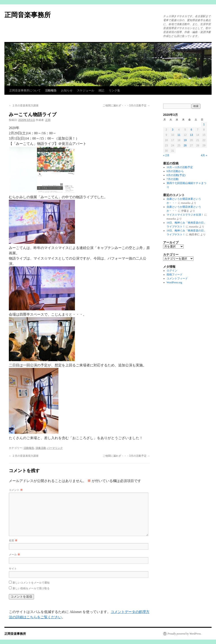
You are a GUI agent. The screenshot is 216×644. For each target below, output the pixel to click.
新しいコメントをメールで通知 (31, 583)
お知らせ (67, 90)
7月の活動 (173, 179)
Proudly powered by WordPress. (184, 634)
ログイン (172, 271)
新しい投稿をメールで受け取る (31, 588)
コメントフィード (177, 278)
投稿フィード (175, 275)
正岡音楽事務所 (28, 15)
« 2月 (166, 155)
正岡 (48, 120)
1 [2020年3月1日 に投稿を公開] (204, 124)
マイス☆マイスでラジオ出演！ (185, 215)
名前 (13, 540)
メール (14, 555)
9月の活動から (175, 171)
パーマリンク (55, 448)
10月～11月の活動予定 (180, 167)
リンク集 (114, 90)
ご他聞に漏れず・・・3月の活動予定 (126, 106)
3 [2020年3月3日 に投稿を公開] (173, 130)
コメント (16, 490)
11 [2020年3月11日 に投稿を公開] (179, 135)
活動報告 (51, 90)
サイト (13, 569)
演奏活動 (41, 448)
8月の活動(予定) (176, 175)
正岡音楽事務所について (25, 90)
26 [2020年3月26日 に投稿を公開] (185, 146)
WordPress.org (174, 282)
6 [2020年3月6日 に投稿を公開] (191, 130)
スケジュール (86, 90)
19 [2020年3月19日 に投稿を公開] (185, 140)
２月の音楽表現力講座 (24, 106)
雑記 (101, 90)
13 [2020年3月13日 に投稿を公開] (191, 135)
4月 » (204, 155)
